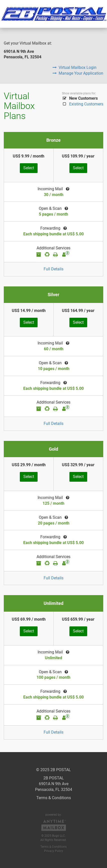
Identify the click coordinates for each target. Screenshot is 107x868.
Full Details (53, 269)
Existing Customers (83, 104)
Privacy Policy (54, 851)
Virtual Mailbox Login (75, 67)
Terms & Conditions (54, 798)
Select (29, 168)
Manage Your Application (78, 73)
